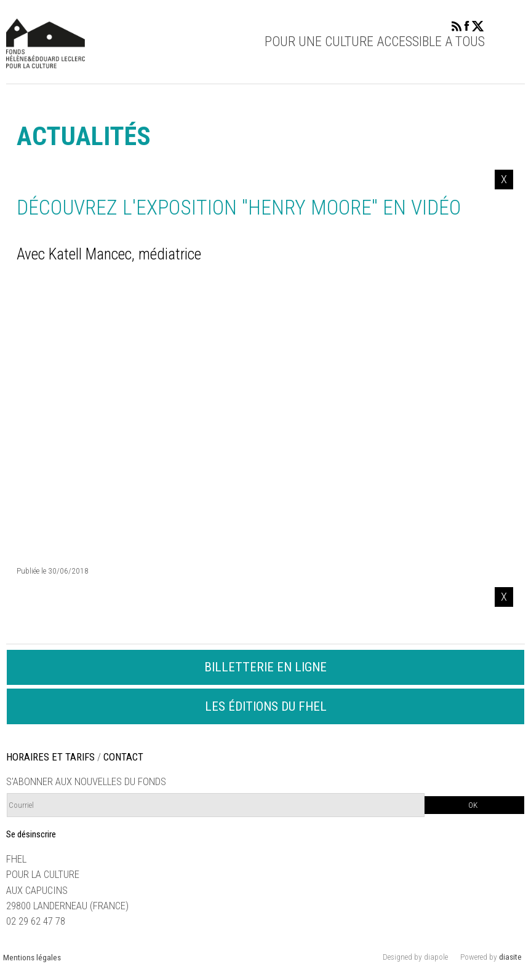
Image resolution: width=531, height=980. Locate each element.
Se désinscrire (31, 834)
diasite (510, 957)
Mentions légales (32, 958)
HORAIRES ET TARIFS (50, 757)
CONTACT (123, 757)
